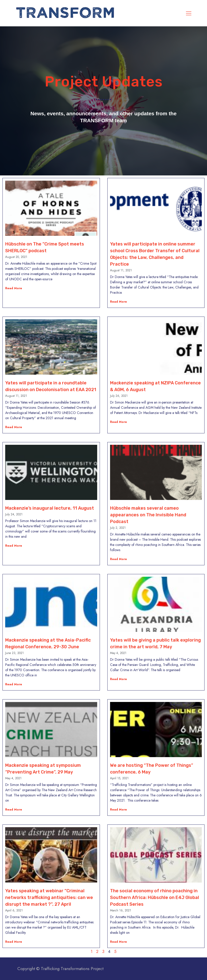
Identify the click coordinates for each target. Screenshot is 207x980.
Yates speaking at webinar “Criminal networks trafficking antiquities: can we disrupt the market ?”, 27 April (49, 898)
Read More (14, 288)
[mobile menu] (189, 13)
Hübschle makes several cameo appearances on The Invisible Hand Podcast (148, 515)
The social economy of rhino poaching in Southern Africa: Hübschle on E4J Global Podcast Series (155, 898)
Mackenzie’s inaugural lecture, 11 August (50, 508)
